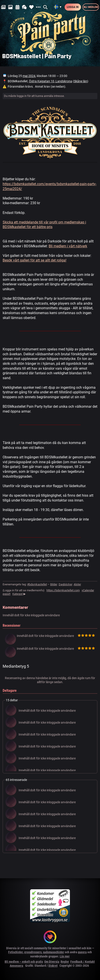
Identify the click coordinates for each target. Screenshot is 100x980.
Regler (65, 962)
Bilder (54, 584)
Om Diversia (52, 962)
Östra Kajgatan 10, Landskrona (51, 81)
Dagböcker (65, 584)
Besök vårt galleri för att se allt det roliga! (35, 260)
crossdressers (33, 952)
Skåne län (81, 81)
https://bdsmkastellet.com (63, 590)
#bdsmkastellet (37, 584)
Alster (77, 584)
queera (82, 952)
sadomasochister (54, 952)
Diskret (53, 966)
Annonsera (16, 966)
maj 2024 (29, 76)
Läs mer (65, 956)
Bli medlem (91, 7)
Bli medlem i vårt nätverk (68, 246)
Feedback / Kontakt (83, 962)
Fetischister (15, 952)
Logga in (73, 7)
